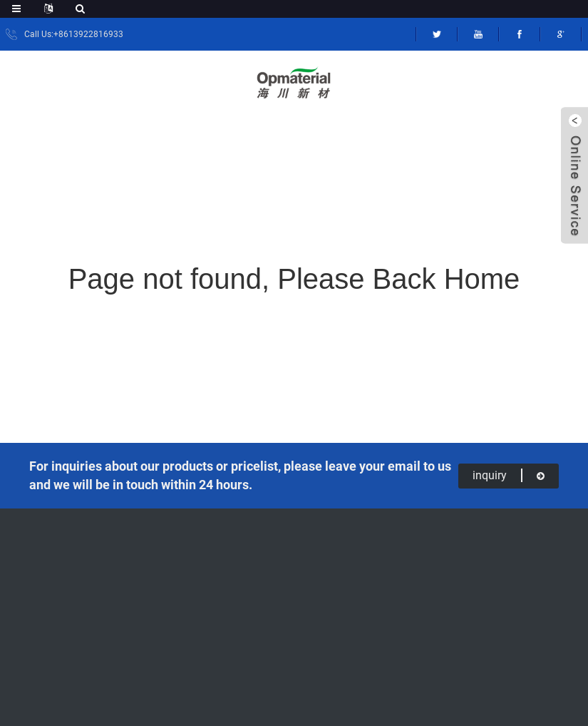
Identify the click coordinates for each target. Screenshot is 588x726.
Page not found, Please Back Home (294, 279)
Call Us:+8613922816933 (74, 34)
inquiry (509, 475)
